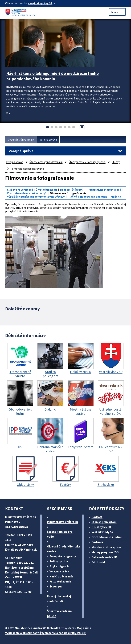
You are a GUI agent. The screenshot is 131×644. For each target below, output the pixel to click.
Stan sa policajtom (104, 522)
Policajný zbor (59, 561)
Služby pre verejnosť (20, 190)
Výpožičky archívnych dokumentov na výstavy (36, 197)
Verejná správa (48, 140)
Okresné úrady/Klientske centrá (64, 549)
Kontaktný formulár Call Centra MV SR (21, 575)
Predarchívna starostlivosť (104, 190)
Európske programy (63, 556)
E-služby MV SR (101, 527)
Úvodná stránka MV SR (21, 140)
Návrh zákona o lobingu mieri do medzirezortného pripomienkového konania (52, 76)
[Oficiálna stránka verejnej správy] (42, 3)
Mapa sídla (84, 628)
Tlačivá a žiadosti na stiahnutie (88, 197)
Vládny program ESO (105, 552)
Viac (9, 113)
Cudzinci (97, 542)
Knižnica (116, 197)
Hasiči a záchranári (62, 576)
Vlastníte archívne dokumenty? (27, 193)
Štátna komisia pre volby (60, 534)
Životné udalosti (46, 190)
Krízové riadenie (60, 581)
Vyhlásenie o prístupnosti (22, 633)
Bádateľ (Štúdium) (72, 190)
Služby (116, 162)
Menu (117, 12)
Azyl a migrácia (60, 566)
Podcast (97, 517)
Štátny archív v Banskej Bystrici (87, 162)
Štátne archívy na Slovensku (46, 162)
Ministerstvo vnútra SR (63, 522)
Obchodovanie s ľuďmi (107, 537)
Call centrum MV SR (104, 557)
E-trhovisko (99, 562)
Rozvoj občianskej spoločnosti (59, 599)
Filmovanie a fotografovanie (28, 169)
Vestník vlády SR (102, 532)
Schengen (56, 586)
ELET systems (66, 628)
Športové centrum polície (59, 613)
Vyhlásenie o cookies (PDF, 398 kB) (64, 633)
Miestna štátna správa (107, 547)
